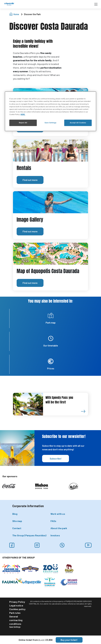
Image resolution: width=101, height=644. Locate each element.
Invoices (55, 535)
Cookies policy (17, 609)
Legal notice (16, 605)
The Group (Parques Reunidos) (29, 535)
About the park (59, 528)
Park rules (15, 613)
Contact (17, 528)
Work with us (58, 514)
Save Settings (15, 627)
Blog (15, 514)
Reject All (23, 123)
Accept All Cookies (78, 123)
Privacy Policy (17, 602)
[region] (50, 111)
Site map (17, 521)
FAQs (53, 521)
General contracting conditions (16, 620)
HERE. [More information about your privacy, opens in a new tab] (23, 114)
